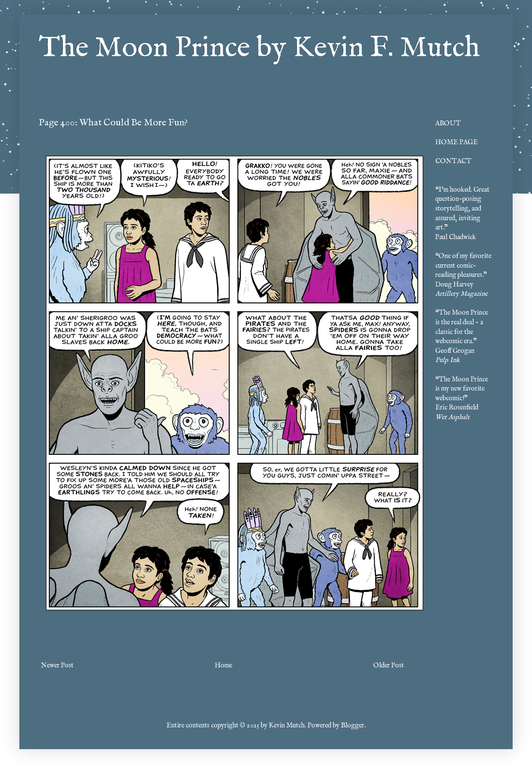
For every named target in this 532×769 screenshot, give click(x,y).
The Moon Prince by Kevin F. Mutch (259, 48)
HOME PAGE (457, 142)
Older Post (389, 665)
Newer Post (57, 665)
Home (223, 665)
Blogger (353, 725)
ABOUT (448, 123)
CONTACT (453, 161)
